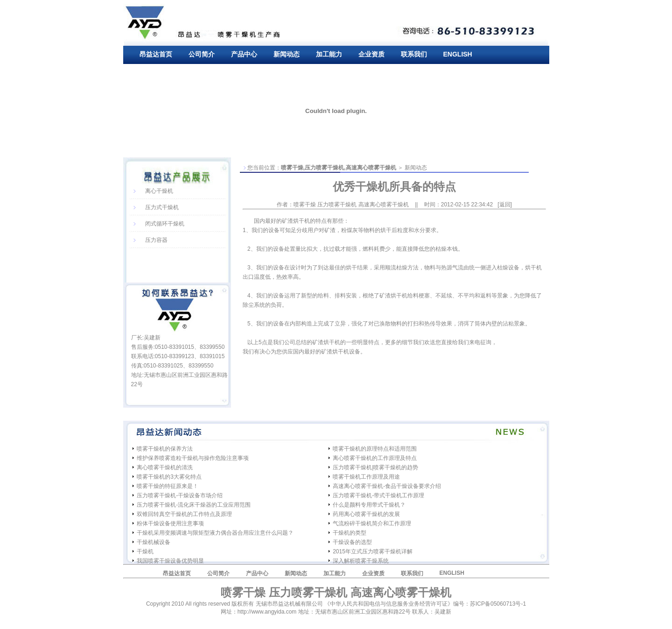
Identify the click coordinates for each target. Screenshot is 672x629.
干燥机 (145, 551)
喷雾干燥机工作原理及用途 (366, 477)
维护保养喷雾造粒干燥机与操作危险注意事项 (193, 458)
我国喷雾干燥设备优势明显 (170, 561)
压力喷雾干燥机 (324, 168)
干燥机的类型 (350, 533)
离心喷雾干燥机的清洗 (165, 467)
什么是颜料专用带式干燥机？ (369, 505)
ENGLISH (458, 54)
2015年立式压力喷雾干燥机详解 (373, 551)
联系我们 (414, 54)
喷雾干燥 (292, 168)
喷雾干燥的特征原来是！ (168, 486)
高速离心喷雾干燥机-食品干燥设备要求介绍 (387, 486)
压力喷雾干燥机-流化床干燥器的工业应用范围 (194, 505)
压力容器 (156, 240)
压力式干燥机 (162, 207)
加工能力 (329, 54)
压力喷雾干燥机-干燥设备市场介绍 (180, 495)
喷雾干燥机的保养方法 (165, 449)
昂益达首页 (156, 54)
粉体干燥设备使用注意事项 (170, 523)
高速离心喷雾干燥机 (371, 168)
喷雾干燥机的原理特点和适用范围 (375, 449)
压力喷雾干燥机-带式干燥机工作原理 (378, 495)
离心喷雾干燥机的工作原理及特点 (375, 458)
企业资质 (371, 54)
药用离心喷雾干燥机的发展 (366, 514)
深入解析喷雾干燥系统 (361, 561)
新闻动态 (287, 54)
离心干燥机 (159, 191)
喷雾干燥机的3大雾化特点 (169, 477)
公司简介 (202, 54)
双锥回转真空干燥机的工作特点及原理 (184, 514)
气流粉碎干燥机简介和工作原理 (372, 523)
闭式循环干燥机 (165, 224)
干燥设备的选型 (352, 542)
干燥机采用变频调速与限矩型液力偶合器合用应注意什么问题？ (215, 533)
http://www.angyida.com (267, 612)
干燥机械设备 (154, 542)
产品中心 (244, 54)
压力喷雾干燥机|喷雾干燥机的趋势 (375, 467)
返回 (505, 205)
